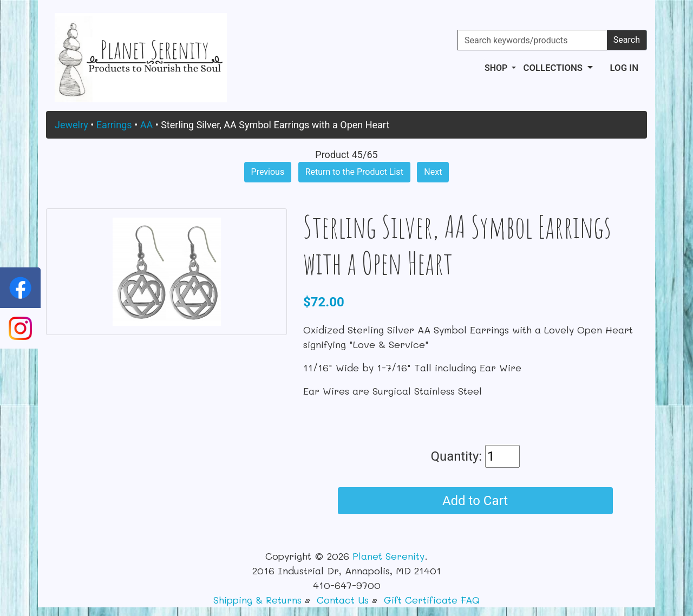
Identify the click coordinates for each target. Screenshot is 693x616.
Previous (268, 172)
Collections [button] (554, 68)
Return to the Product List (354, 172)
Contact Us (343, 600)
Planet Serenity (388, 556)
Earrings (114, 125)
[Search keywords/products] (532, 40)
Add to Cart (475, 501)
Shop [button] (497, 68)
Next (433, 172)
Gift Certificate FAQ (432, 600)
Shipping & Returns (257, 600)
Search (627, 40)
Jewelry (71, 125)
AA (146, 125)
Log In (624, 68)
